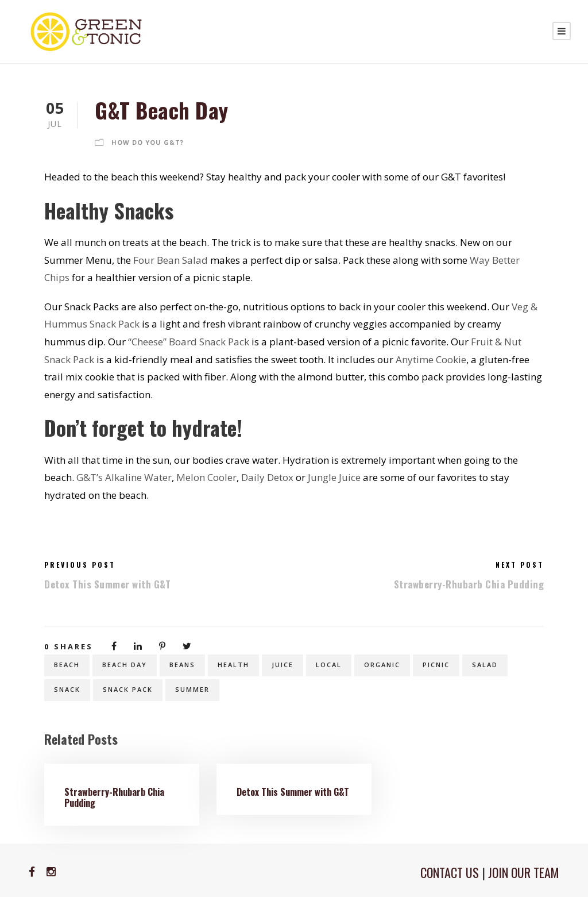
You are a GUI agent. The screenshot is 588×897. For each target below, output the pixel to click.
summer (192, 689)
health (233, 665)
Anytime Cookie (431, 359)
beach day (125, 665)
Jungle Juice (334, 477)
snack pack (128, 689)
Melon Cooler (206, 477)
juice (283, 665)
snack (67, 689)
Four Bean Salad (171, 260)
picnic (436, 665)
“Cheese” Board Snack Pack (189, 342)
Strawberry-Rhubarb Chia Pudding (114, 797)
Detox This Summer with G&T (293, 792)
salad (485, 665)
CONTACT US (450, 872)
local (329, 665)
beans (182, 665)
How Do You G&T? (148, 142)
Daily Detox (267, 477)
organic (382, 665)
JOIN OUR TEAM (524, 872)
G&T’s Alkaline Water (124, 477)
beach (67, 665)
